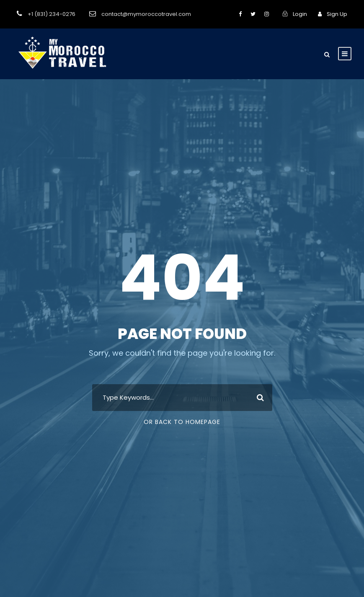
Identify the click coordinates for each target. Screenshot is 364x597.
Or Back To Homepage (182, 422)
